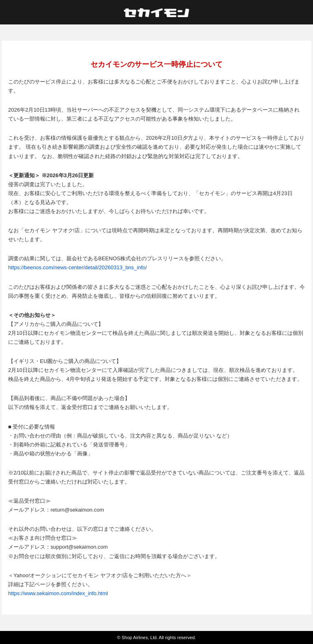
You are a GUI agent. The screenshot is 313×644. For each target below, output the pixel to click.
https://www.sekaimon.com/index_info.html (58, 593)
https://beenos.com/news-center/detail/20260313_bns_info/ (77, 267)
